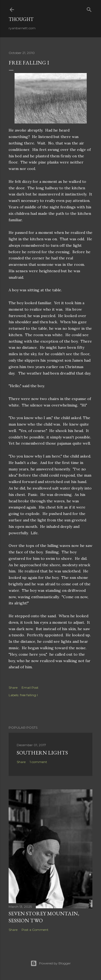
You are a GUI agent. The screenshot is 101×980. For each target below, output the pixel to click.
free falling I (29, 695)
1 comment (38, 762)
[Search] (89, 8)
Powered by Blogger (51, 963)
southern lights (42, 753)
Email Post (30, 687)
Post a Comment (35, 930)
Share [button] (13, 687)
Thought (21, 19)
